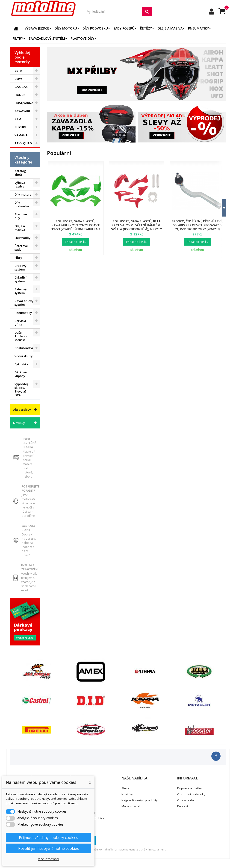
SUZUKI (20, 127)
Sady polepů (124, 28)
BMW (18, 79)
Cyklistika (21, 364)
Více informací (49, 859)
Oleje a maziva (170, 28)
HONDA (20, 95)
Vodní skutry (24, 356)
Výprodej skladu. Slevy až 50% (21, 389)
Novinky (19, 423)
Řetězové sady (21, 248)
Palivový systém (21, 291)
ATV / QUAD (23, 143)
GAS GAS (21, 87)
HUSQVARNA (24, 103)
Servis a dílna (20, 323)
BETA (18, 71)
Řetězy (146, 28)
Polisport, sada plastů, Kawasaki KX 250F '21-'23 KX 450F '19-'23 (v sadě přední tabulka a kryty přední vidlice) (76, 227)
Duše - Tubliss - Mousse (21, 336)
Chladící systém (21, 279)
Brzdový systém (21, 268)
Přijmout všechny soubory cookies (49, 838)
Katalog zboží (20, 173)
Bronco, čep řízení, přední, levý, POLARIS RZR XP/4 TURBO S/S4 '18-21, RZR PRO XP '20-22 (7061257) (197, 225)
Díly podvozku (95, 28)
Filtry (18, 38)
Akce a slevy (22, 410)
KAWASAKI (22, 111)
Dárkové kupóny (21, 374)
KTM (18, 119)
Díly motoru (66, 28)
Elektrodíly (22, 238)
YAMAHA (21, 135)
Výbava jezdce (37, 28)
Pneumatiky (198, 28)
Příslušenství (24, 348)
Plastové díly (82, 38)
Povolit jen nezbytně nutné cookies (49, 848)
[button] (221, 208)
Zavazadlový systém (47, 38)
